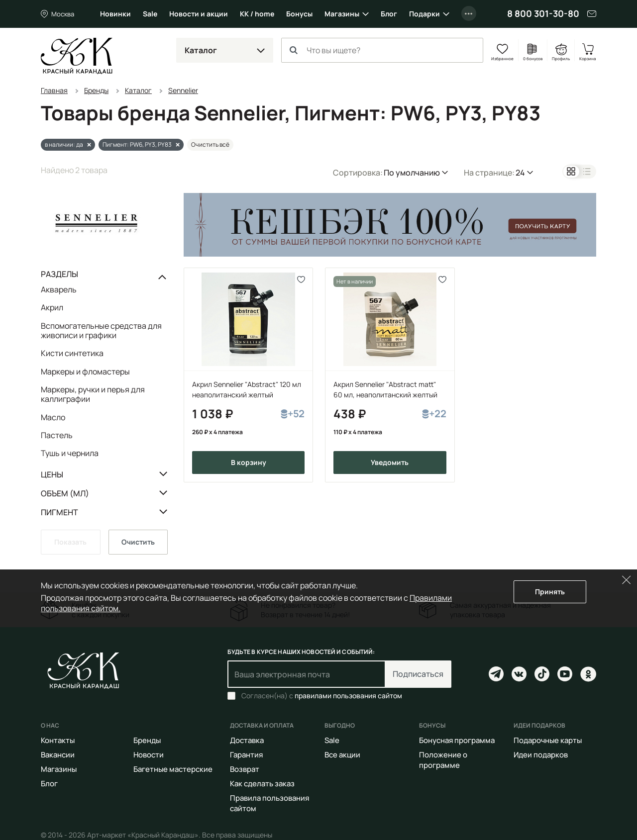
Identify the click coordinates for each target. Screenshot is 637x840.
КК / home (257, 14)
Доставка (247, 740)
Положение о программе (443, 760)
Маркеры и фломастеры (85, 372)
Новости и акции (199, 14)
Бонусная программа (457, 740)
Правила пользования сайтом (269, 803)
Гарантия (246, 755)
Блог (389, 14)
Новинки (115, 14)
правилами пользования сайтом (348, 696)
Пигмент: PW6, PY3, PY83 (137, 144)
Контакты (58, 740)
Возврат (245, 769)
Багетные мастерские (173, 769)
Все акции (342, 755)
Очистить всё (210, 144)
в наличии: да (64, 144)
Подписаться (418, 674)
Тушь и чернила (70, 453)
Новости (149, 755)
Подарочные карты (548, 740)
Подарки (425, 14)
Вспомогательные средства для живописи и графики (101, 330)
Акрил (52, 307)
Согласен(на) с (322, 696)
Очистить (138, 542)
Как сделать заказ (262, 784)
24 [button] (520, 173)
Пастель (57, 435)
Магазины (342, 14)
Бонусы (299, 14)
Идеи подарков (541, 755)
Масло (53, 417)
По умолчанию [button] (412, 173)
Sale (150, 14)
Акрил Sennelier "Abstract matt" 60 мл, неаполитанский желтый (385, 389)
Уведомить (390, 462)
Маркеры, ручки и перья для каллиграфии (93, 394)
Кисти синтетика (72, 353)
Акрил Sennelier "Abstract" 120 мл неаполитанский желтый (247, 389)
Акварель (59, 290)
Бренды (147, 740)
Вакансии (58, 755)
